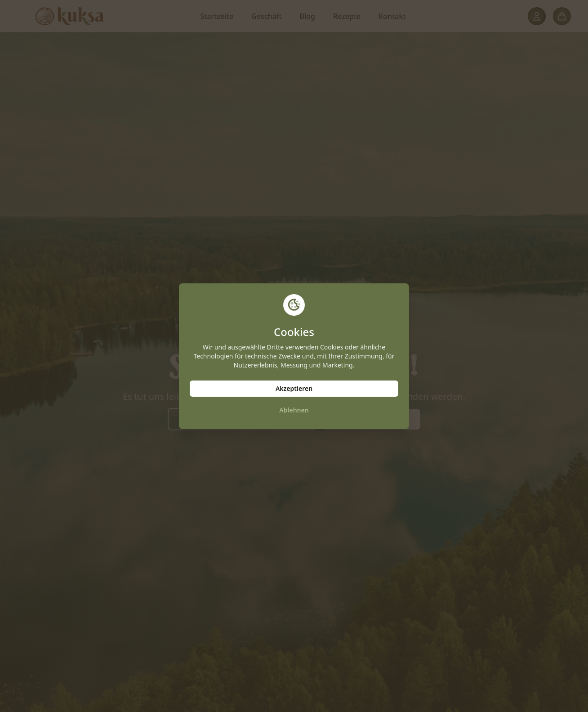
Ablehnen (294, 410)
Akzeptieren (294, 388)
